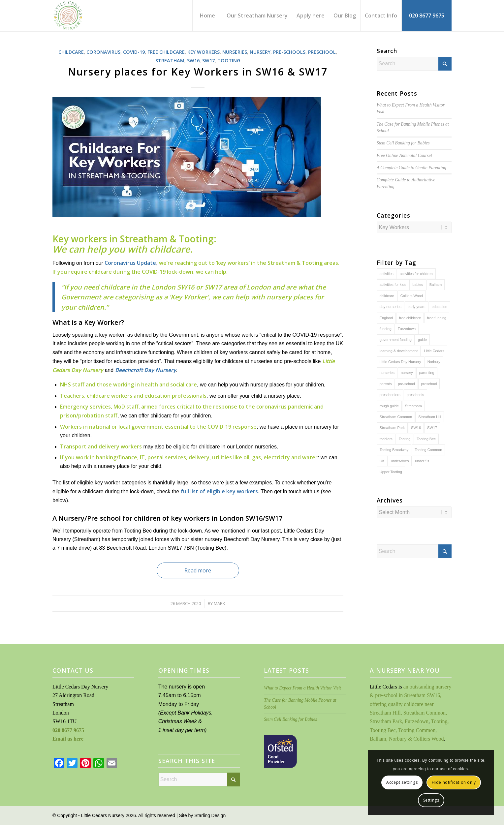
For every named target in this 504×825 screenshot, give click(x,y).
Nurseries (235, 52)
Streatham (170, 61)
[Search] (414, 64)
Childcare (71, 52)
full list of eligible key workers (219, 491)
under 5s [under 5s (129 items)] (422, 461)
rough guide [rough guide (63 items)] (389, 406)
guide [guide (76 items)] (422, 340)
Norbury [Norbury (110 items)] (434, 362)
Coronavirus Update (130, 263)
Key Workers (204, 52)
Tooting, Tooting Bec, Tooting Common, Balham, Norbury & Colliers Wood (409, 730)
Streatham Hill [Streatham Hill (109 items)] (430, 417)
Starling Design (210, 815)
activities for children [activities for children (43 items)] (416, 274)
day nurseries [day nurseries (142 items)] (391, 307)
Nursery (260, 52)
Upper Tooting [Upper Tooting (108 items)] (391, 472)
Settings (431, 800)
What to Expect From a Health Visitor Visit (302, 688)
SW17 (208, 61)
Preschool (322, 52)
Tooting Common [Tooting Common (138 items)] (428, 450)
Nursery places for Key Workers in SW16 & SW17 (198, 72)
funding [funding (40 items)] (386, 329)
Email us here (68, 739)
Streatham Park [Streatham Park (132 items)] (392, 428)
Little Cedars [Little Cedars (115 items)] (434, 351)
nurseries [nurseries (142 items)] (387, 373)
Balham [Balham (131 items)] (436, 285)
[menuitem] (207, 16)
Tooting (229, 61)
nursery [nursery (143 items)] (407, 373)
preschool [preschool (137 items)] (429, 384)
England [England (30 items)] (386, 318)
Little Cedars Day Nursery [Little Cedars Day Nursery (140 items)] (400, 362)
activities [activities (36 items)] (387, 274)
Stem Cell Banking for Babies (403, 143)
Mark (220, 603)
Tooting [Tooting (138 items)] (405, 439)
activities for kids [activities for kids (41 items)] (393, 285)
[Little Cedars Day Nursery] (86, 16)
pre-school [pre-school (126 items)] (406, 384)
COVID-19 (134, 52)
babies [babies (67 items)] (418, 285)
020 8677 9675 (68, 730)
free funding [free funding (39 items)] (437, 318)
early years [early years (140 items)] (417, 307)
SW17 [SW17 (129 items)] (432, 428)
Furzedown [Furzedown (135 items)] (407, 329)
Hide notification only (454, 782)
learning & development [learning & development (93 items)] (399, 351)
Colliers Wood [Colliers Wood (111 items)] (412, 296)
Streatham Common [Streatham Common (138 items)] (396, 417)
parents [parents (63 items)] (386, 384)
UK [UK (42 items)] (382, 461)
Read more (198, 570)
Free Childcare (166, 52)
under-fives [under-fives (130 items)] (400, 461)
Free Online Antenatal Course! (405, 155)
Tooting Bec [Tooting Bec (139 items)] (426, 439)
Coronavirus (103, 52)
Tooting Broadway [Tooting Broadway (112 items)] (394, 450)
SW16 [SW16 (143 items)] (416, 428)
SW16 (193, 61)
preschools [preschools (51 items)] (415, 395)
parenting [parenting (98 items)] (427, 373)
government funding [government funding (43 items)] (396, 340)
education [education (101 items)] (440, 307)
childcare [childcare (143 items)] (387, 296)
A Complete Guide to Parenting (411, 168)
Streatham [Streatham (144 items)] (413, 406)
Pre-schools (289, 52)
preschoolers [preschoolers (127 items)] (390, 395)
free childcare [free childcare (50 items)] (410, 318)
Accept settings (402, 782)
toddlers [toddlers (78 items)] (386, 439)
